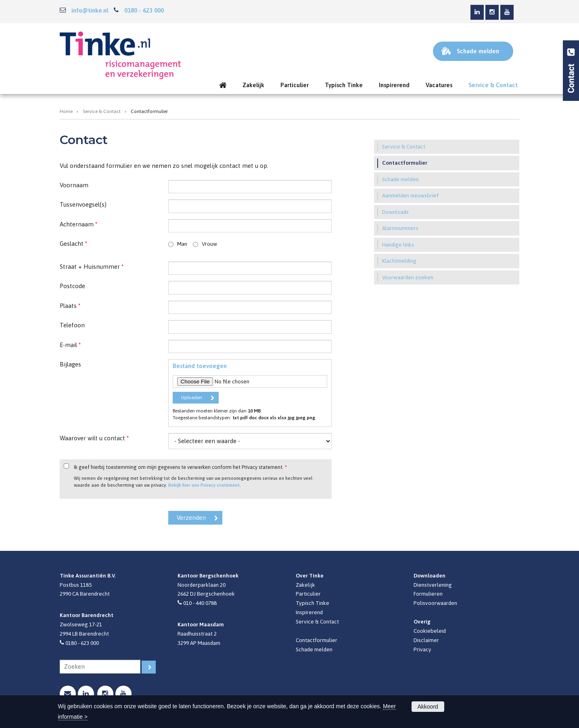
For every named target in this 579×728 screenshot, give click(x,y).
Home (66, 111)
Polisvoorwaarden (435, 603)
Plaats (70, 306)
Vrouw (209, 244)
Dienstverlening (433, 585)
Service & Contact (102, 111)
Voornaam (74, 185)
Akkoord (428, 707)
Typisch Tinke (312, 603)
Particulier (308, 594)
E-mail (70, 345)
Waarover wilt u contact (94, 438)
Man (182, 244)
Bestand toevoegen (200, 366)
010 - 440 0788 (200, 603)
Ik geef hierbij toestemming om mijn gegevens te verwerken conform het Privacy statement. (180, 467)
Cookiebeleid (430, 631)
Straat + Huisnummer (92, 267)
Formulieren (428, 594)
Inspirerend (309, 612)
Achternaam (78, 224)
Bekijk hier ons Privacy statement (204, 485)
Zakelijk (305, 585)
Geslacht (73, 244)
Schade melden (314, 649)
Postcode (72, 286)
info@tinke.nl (90, 10)
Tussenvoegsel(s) (83, 204)
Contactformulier (317, 640)
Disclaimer (426, 640)
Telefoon (72, 325)
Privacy (422, 649)
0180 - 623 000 (144, 10)
